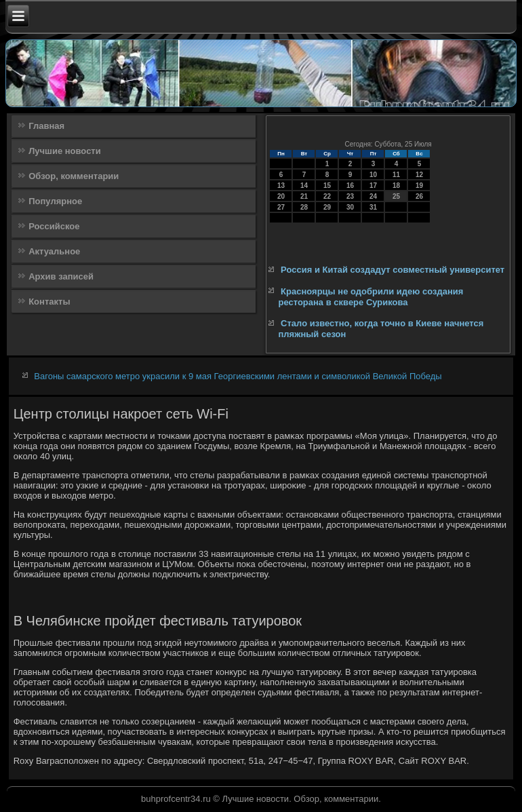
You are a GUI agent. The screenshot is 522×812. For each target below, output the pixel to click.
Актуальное (54, 251)
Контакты (49, 302)
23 (350, 196)
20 (281, 196)
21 (304, 196)
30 (350, 207)
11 (396, 175)
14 (304, 186)
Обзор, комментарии (74, 176)
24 (373, 196)
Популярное (55, 201)
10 (373, 175)
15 (327, 186)
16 (350, 186)
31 (373, 207)
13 (281, 186)
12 (419, 175)
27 (281, 207)
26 (419, 196)
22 (327, 196)
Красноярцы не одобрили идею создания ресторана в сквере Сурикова (370, 297)
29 (327, 207)
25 (396, 196)
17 (373, 186)
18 (396, 186)
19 (419, 186)
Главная (46, 126)
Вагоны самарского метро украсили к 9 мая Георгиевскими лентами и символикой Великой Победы (238, 376)
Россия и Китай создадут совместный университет (393, 270)
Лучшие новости (65, 151)
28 (304, 207)
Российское (54, 226)
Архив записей (61, 276)
